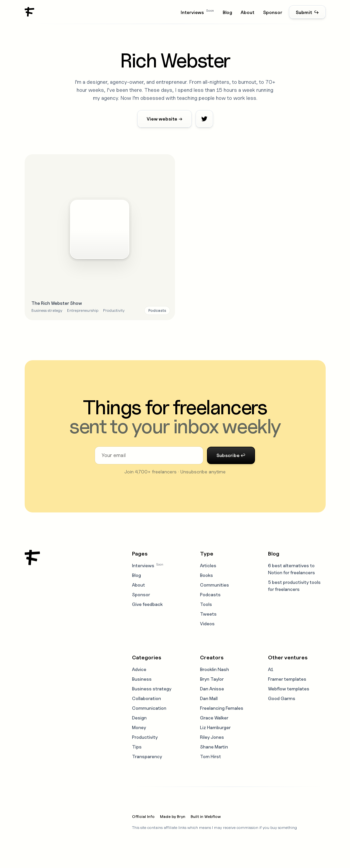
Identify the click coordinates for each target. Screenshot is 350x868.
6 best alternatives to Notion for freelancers (291, 569)
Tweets (208, 614)
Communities (214, 585)
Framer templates (287, 679)
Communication (149, 708)
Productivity (145, 737)
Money (139, 727)
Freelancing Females (222, 708)
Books (206, 575)
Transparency (147, 756)
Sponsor (273, 12)
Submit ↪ (307, 12)
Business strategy (152, 689)
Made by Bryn (173, 816)
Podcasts (210, 594)
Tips (137, 747)
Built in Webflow (206, 816)
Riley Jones (212, 737)
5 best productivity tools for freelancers (294, 586)
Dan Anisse (212, 689)
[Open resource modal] (100, 237)
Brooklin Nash (214, 669)
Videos (207, 623)
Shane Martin (214, 747)
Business (142, 679)
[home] (30, 12)
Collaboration (146, 698)
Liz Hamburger (215, 727)
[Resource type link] (157, 310)
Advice (139, 669)
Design (139, 718)
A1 (271, 669)
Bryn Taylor (212, 679)
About (247, 12)
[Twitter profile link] (204, 119)
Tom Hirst (210, 756)
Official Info (143, 816)
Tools (206, 604)
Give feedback (147, 604)
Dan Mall (209, 698)
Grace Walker (214, 718)
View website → (164, 119)
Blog (227, 12)
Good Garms (282, 698)
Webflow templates (289, 689)
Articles (208, 565)
